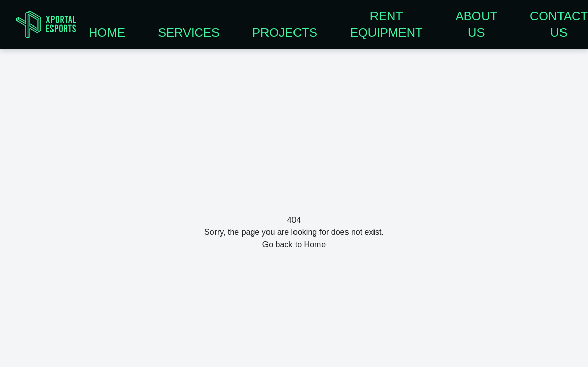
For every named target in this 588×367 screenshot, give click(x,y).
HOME (107, 32)
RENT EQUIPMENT (386, 24)
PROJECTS (285, 32)
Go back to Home (294, 244)
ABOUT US (476, 24)
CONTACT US (559, 24)
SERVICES (189, 32)
